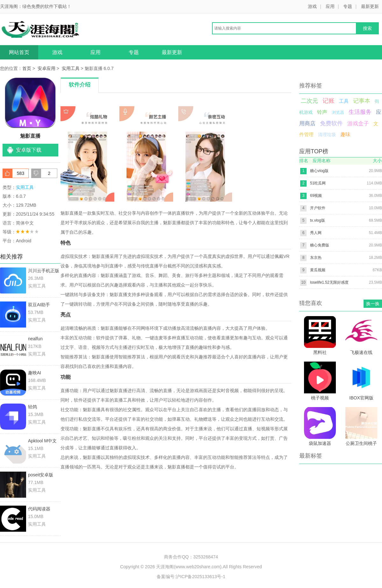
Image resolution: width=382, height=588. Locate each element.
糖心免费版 (320, 245)
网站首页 (19, 52)
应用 (330, 6)
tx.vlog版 (318, 220)
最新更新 (370, 6)
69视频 (316, 196)
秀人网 (316, 233)
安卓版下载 (29, 150)
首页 (27, 68)
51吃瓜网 (318, 183)
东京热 (316, 258)
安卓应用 (46, 68)
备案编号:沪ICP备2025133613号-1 (191, 577)
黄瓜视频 (318, 270)
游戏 (312, 6)
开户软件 (318, 208)
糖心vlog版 (319, 171)
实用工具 (71, 68)
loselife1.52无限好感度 (329, 282)
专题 (348, 6)
